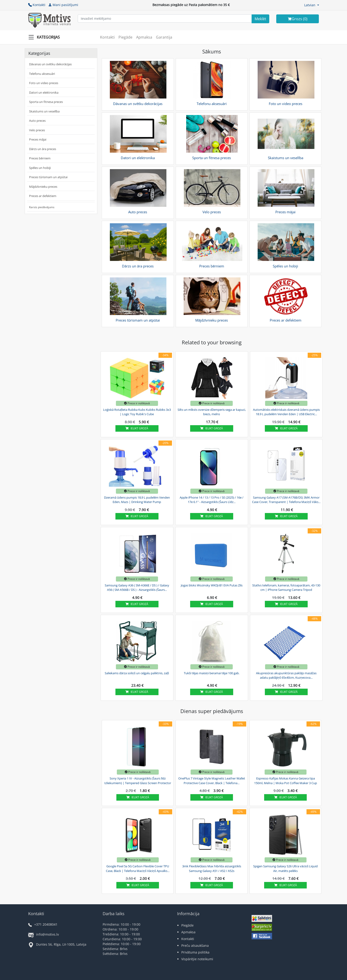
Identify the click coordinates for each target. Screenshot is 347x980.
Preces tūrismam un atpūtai (48, 177)
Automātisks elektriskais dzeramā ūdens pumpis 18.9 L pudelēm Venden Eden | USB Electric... (286, 412)
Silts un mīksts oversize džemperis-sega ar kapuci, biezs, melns (212, 412)
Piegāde (125, 37)
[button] (312, 5)
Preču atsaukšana (195, 945)
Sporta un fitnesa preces (46, 102)
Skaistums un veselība (44, 111)
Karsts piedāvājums (42, 207)
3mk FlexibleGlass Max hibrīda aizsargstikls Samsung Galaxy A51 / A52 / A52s (212, 868)
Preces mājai (38, 139)
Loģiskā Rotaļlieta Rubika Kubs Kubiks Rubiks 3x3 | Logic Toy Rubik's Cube (137, 412)
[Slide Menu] (45, 37)
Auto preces (37, 121)
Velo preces (37, 130)
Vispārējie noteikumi (197, 959)
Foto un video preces (44, 83)
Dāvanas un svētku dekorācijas (50, 64)
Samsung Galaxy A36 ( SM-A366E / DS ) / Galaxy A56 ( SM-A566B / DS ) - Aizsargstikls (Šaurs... (137, 588)
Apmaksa (144, 37)
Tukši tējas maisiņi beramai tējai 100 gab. (212, 673)
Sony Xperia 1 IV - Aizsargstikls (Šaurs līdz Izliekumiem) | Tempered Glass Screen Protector (138, 781)
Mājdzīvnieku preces (43, 187)
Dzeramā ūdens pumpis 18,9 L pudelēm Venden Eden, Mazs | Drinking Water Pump (137, 500)
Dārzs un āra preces (43, 149)
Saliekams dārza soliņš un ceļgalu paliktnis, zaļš (137, 673)
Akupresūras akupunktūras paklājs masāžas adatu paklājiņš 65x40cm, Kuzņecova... (286, 675)
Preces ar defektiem (43, 196)
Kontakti (37, 5)
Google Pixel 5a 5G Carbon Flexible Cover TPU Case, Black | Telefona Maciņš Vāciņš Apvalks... (138, 868)
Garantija (164, 37)
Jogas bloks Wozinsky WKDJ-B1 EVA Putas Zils (212, 585)
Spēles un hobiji (40, 168)
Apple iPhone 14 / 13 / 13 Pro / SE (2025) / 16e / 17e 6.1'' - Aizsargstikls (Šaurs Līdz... (212, 500)
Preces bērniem (40, 158)
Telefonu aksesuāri (42, 74)
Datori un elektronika (44, 92)
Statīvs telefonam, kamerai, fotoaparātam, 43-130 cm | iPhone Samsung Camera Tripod (286, 588)
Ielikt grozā (137, 428)
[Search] (260, 19)
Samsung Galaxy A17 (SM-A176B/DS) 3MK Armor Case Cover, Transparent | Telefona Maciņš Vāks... (286, 500)
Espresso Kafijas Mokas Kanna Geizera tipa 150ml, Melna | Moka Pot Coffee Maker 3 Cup (286, 781)
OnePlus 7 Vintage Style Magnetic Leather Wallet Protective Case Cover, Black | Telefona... (212, 781)
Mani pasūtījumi (63, 5)
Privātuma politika (195, 952)
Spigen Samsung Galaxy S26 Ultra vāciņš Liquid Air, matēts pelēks (285, 868)
